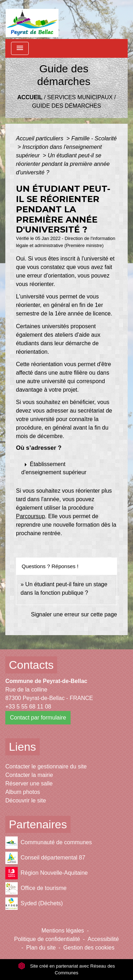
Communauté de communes (49, 843)
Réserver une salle (29, 783)
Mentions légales (63, 931)
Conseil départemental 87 (45, 858)
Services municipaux (80, 97)
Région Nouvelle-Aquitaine (46, 873)
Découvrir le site (26, 800)
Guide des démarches (66, 106)
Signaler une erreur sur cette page (74, 614)
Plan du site (41, 948)
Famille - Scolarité (94, 138)
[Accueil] (32, 19)
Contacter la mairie (29, 775)
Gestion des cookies (89, 948)
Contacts (31, 665)
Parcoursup (31, 516)
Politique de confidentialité (47, 939)
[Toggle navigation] (20, 48)
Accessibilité (103, 939)
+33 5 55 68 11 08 (28, 707)
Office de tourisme (36, 888)
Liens (23, 747)
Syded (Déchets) (34, 904)
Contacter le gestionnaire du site (46, 766)
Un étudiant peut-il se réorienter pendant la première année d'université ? (63, 164)
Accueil (30, 97)
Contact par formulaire (38, 718)
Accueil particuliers (40, 138)
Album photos (23, 792)
